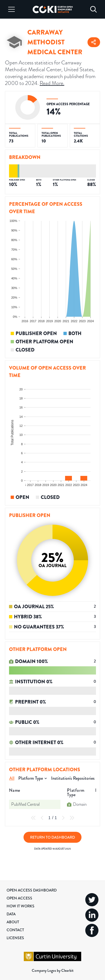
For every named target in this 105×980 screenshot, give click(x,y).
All (12, 778)
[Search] (94, 9)
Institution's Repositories (73, 778)
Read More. (52, 83)
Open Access (19, 898)
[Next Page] (63, 818)
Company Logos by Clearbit (53, 970)
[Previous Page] (42, 818)
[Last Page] (72, 818)
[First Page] (33, 818)
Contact (15, 930)
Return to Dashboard (52, 837)
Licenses (15, 938)
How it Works (21, 906)
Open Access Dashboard (32, 890)
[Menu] (11, 9)
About (13, 922)
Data (11, 914)
